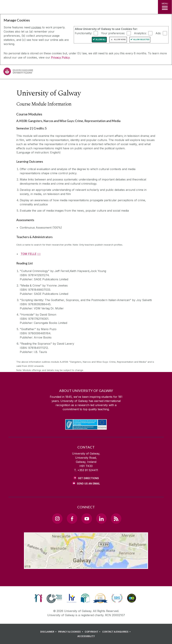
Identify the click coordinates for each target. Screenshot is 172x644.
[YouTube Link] (87, 519)
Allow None (120, 40)
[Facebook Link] (72, 519)
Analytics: (140, 33)
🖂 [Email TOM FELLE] (39, 254)
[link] (38, 598)
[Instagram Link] (57, 519)
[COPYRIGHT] (93, 632)
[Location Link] (86, 566)
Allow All (101, 40)
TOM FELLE (29, 254)
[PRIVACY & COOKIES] (71, 632)
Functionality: (83, 33)
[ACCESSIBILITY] (86, 636)
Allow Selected (141, 40)
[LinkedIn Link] (101, 519)
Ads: (158, 33)
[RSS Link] (116, 519)
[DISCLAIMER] (49, 632)
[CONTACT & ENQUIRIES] (117, 632)
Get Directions (88, 478)
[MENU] (165, 7)
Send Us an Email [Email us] (88, 484)
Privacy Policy (60, 57)
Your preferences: (113, 33)
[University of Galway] (18, 72)
